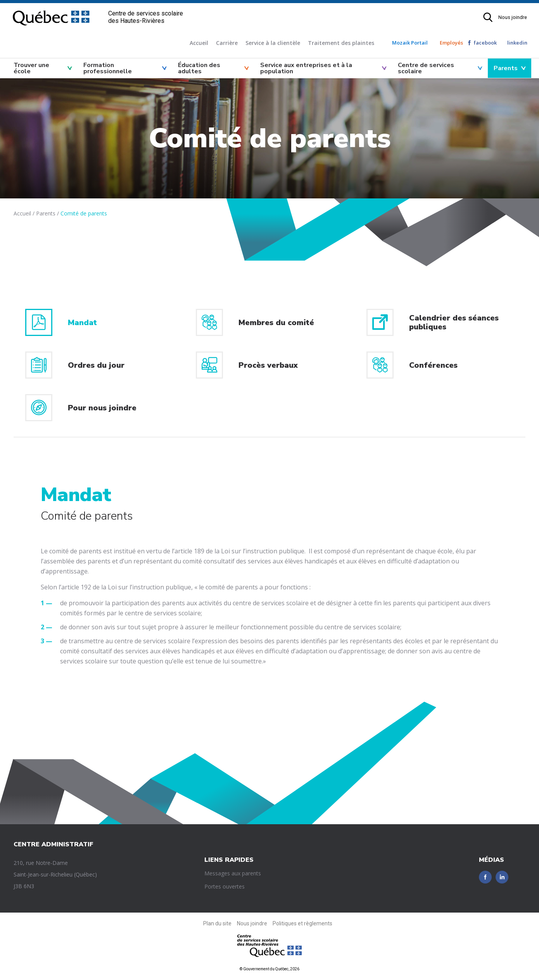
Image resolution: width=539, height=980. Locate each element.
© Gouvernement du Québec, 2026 (269, 969)
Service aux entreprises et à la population (306, 68)
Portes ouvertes (225, 886)
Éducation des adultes (199, 68)
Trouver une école (31, 68)
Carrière (227, 43)
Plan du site (217, 923)
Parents (506, 68)
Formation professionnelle (108, 68)
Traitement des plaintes (341, 43)
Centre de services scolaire (426, 68)
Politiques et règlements (302, 923)
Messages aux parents (233, 873)
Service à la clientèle (273, 43)
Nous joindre (513, 17)
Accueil (199, 43)
